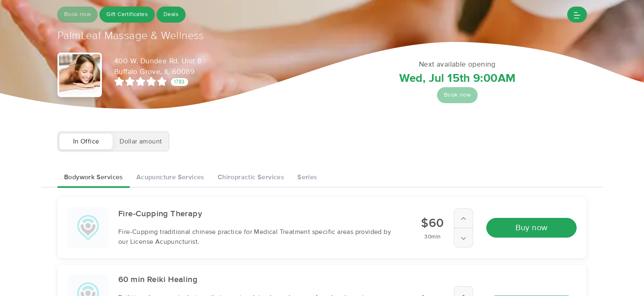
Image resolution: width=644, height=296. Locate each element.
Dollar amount (141, 141)
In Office (86, 141)
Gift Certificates (127, 14)
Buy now (532, 228)
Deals (171, 14)
